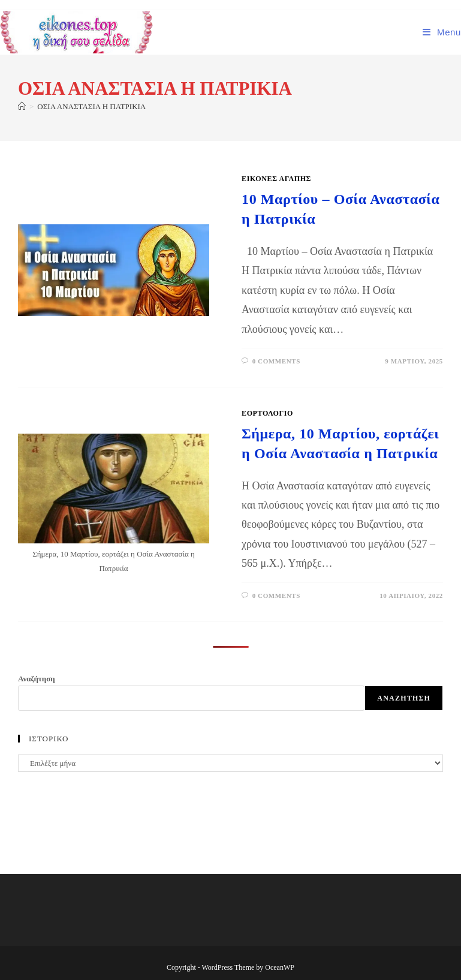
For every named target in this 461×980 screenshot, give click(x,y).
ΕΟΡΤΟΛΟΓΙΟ (267, 413)
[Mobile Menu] (442, 32)
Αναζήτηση (37, 679)
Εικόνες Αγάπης (276, 179)
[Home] (22, 106)
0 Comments (276, 361)
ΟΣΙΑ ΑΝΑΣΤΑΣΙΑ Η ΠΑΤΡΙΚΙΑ (91, 106)
